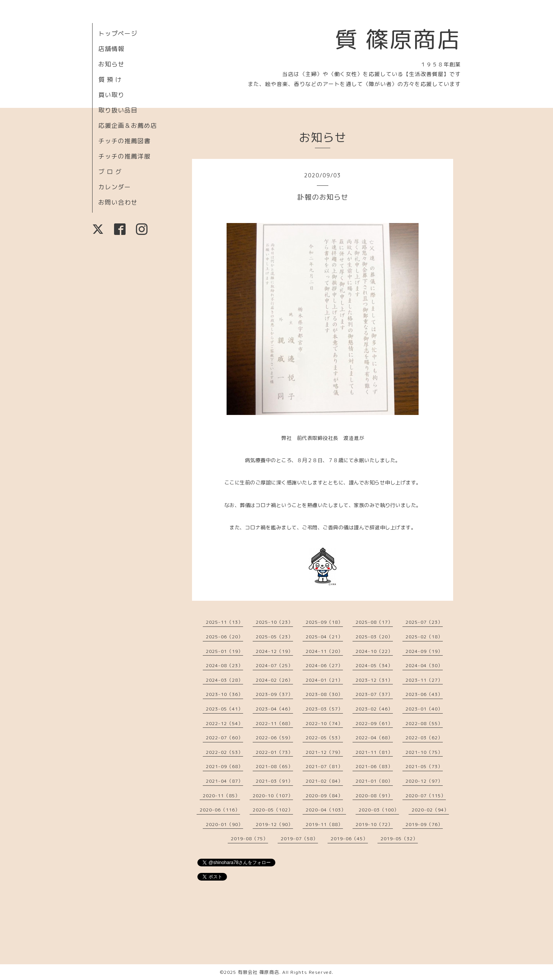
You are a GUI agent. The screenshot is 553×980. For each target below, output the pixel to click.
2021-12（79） (324, 752)
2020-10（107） (273, 796)
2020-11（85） (221, 796)
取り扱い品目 (118, 110)
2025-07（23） (424, 622)
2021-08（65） (274, 766)
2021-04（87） (224, 781)
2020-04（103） (326, 810)
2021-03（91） (274, 781)
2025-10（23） (274, 622)
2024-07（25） (274, 665)
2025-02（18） (424, 637)
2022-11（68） (274, 723)
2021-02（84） (324, 781)
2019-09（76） (424, 824)
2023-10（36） (224, 694)
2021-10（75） (424, 752)
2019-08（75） (249, 839)
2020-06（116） (220, 810)
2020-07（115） (426, 796)
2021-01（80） (374, 781)
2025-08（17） (374, 622)
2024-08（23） (224, 665)
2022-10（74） (324, 723)
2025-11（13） (224, 622)
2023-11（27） (424, 680)
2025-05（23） (274, 637)
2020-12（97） (424, 781)
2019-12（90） (274, 824)
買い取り (111, 95)
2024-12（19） (274, 651)
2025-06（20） (224, 637)
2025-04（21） (324, 637)
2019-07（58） (299, 839)
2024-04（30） (424, 665)
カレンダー (115, 187)
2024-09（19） (424, 651)
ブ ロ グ (110, 172)
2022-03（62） (424, 738)
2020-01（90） (224, 824)
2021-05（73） (424, 766)
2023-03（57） (324, 709)
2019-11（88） (324, 824)
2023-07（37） (374, 694)
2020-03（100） (379, 810)
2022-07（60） (224, 738)
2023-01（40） (424, 709)
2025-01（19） (224, 651)
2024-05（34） (374, 665)
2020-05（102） (273, 810)
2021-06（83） (374, 766)
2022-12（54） (224, 723)
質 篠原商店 (398, 39)
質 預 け (110, 79)
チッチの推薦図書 (124, 141)
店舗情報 (111, 49)
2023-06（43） (424, 694)
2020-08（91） (374, 796)
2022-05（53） (324, 738)
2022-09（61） (374, 723)
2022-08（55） (424, 723)
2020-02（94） (430, 810)
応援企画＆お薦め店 (128, 126)
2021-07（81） (324, 766)
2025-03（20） (374, 637)
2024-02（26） (274, 680)
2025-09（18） (324, 622)
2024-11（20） (324, 651)
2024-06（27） (324, 665)
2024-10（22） (374, 651)
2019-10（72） (374, 824)
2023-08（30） (324, 694)
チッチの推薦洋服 (124, 156)
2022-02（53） (224, 752)
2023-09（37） (274, 694)
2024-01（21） (324, 680)
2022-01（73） (274, 752)
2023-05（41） (224, 709)
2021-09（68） (224, 766)
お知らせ (111, 64)
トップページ (118, 33)
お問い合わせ (118, 202)
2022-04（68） (374, 738)
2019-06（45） (349, 839)
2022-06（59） (274, 738)
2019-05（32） (399, 839)
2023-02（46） (374, 709)
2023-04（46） (274, 709)
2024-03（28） (224, 680)
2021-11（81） (374, 752)
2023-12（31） (374, 680)
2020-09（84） (324, 796)
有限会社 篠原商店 (258, 972)
